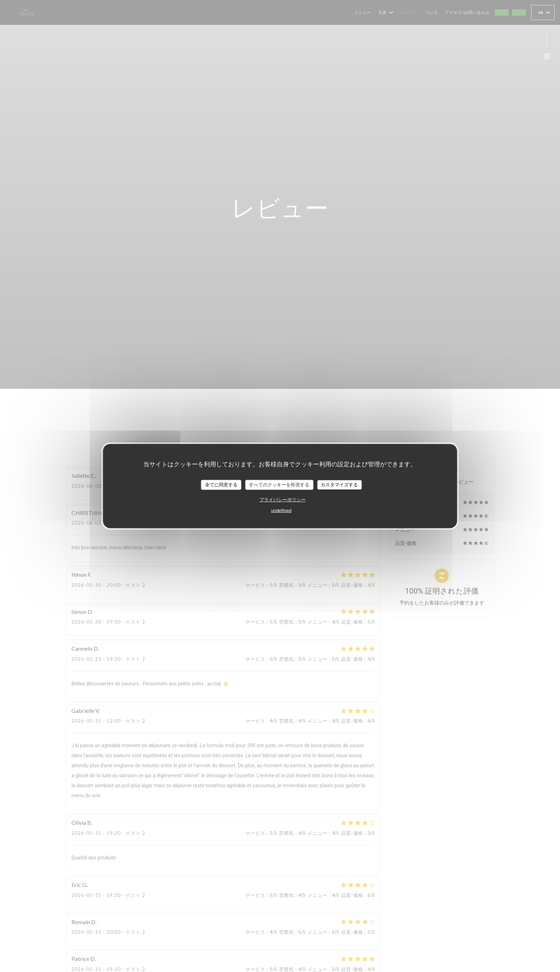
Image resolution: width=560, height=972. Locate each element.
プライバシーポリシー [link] (282, 499)
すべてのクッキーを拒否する (279, 485)
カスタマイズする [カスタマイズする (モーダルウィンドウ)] (339, 485)
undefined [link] (281, 510)
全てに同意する (221, 485)
